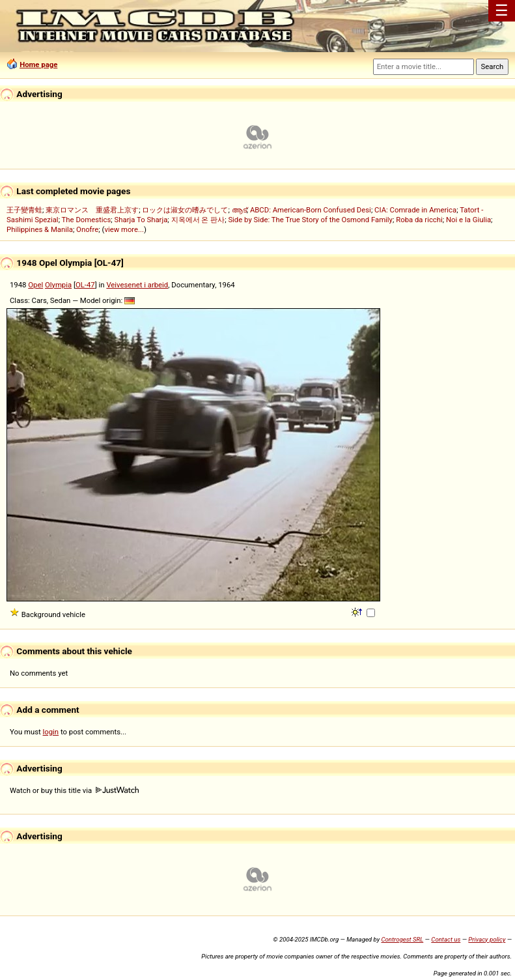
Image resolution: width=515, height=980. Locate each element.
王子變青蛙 (24, 210)
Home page (38, 65)
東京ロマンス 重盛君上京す (92, 210)
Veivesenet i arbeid (137, 285)
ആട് (239, 210)
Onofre (87, 229)
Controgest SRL (402, 939)
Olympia (58, 285)
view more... (124, 229)
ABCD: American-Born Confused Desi (311, 210)
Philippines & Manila (40, 229)
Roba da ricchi (419, 220)
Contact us (446, 939)
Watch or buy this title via (74, 790)
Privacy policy (487, 939)
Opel (35, 285)
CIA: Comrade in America (415, 210)
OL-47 (85, 285)
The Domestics (87, 220)
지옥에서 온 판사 (198, 220)
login (51, 732)
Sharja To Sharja (141, 220)
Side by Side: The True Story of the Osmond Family (310, 220)
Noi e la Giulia (468, 220)
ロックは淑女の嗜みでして (185, 210)
